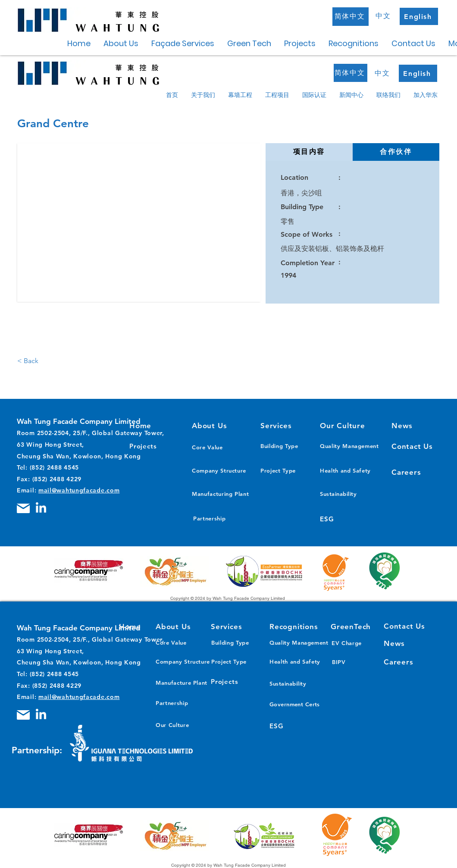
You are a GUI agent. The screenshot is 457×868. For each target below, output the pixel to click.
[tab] (309, 152)
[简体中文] (351, 17)
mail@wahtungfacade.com (79, 490)
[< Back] (35, 361)
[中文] (384, 16)
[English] (419, 16)
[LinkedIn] (41, 508)
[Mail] (23, 508)
